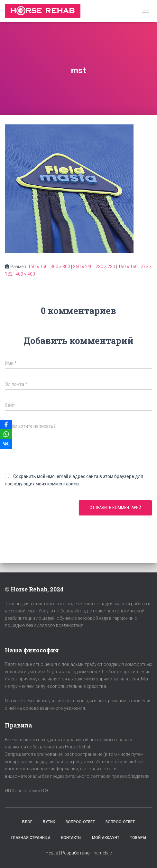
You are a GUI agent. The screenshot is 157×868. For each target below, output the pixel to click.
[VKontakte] (6, 444)
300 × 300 (60, 267)
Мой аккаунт (106, 838)
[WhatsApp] (6, 434)
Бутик (49, 822)
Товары (138, 838)
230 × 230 (105, 267)
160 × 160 (128, 267)
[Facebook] (6, 424)
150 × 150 (38, 267)
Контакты (71, 838)
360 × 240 (83, 267)
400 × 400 (25, 274)
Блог (27, 822)
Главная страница (31, 838)
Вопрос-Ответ (80, 822)
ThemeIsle (101, 853)
